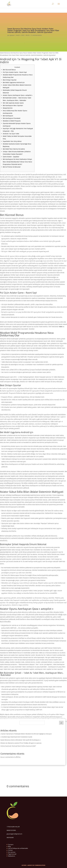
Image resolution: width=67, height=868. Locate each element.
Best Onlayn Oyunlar (10, 80)
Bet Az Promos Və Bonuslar (12, 167)
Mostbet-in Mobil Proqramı (12, 121)
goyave (12, 35)
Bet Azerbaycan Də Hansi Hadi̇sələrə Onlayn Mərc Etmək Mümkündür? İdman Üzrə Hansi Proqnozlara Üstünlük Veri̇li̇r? (17, 162)
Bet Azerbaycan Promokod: (12, 118)
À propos (11, 844)
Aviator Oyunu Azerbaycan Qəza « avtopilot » (18, 95)
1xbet (60, 327)
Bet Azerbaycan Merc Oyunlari (13, 105)
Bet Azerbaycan (8, 116)
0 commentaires (36, 35)
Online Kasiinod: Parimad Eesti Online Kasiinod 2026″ (18, 746)
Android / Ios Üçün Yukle (11, 134)
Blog (9, 846)
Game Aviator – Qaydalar (11, 157)
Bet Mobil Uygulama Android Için (14, 82)
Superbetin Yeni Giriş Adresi (12, 141)
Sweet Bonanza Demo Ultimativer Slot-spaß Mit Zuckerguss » (21, 740)
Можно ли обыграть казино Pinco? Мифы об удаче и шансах (21, 743)
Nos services (12, 852)
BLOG (28, 35)
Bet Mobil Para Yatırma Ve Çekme (14, 149)
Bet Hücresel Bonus (9, 70)
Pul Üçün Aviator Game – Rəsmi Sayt (15, 72)
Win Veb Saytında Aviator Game (13, 103)
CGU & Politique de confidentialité (18, 848)
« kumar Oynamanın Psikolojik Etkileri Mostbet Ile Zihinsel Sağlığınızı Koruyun (26, 734)
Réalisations (12, 856)
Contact (10, 850)
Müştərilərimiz (8, 108)
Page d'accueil (12, 854)
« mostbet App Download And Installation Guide (16, 737)
